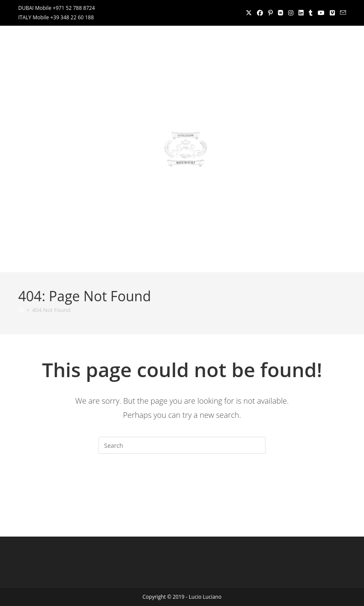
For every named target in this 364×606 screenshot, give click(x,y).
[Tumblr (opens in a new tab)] (311, 13)
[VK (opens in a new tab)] (280, 13)
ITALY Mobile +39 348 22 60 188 (56, 17)
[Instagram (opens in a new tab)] (291, 13)
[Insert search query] (182, 445)
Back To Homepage (182, 489)
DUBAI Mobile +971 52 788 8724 (57, 8)
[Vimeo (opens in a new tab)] (332, 13)
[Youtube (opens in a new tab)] (321, 13)
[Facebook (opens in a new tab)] (260, 13)
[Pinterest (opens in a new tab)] (270, 13)
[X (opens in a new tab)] (249, 13)
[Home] (21, 310)
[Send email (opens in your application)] (342, 13)
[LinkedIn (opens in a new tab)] (301, 13)
